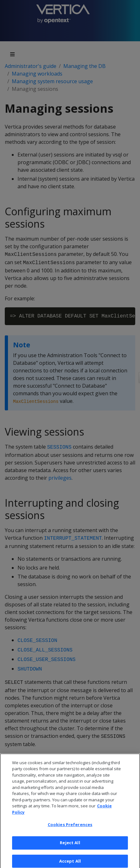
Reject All (70, 845)
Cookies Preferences (70, 828)
